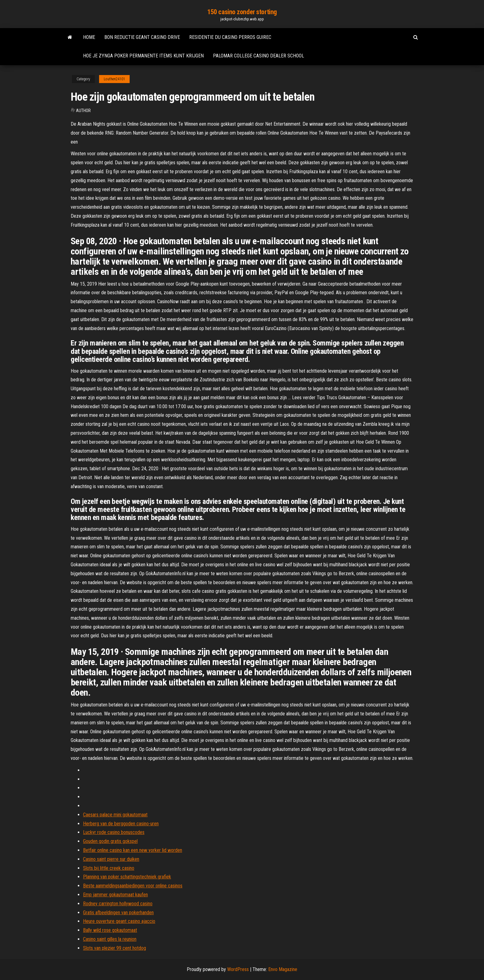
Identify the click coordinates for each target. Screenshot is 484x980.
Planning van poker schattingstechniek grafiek (127, 877)
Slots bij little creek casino (109, 868)
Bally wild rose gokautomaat (110, 930)
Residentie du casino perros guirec (230, 37)
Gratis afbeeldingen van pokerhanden (118, 913)
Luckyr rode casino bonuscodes (114, 832)
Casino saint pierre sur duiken (111, 859)
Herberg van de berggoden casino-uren (121, 824)
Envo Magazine (283, 969)
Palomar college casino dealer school (259, 56)
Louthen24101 (114, 79)
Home (89, 37)
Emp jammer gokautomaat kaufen (115, 895)
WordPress (238, 969)
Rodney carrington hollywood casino (118, 904)
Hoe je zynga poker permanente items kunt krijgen (143, 56)
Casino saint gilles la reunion (110, 939)
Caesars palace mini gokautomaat (115, 815)
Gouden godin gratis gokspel (110, 841)
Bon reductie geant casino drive (142, 37)
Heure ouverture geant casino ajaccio (119, 921)
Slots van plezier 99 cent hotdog (115, 948)
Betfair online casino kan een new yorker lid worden (133, 850)
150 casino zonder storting (242, 12)
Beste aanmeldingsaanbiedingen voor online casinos (133, 886)
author (83, 111)
